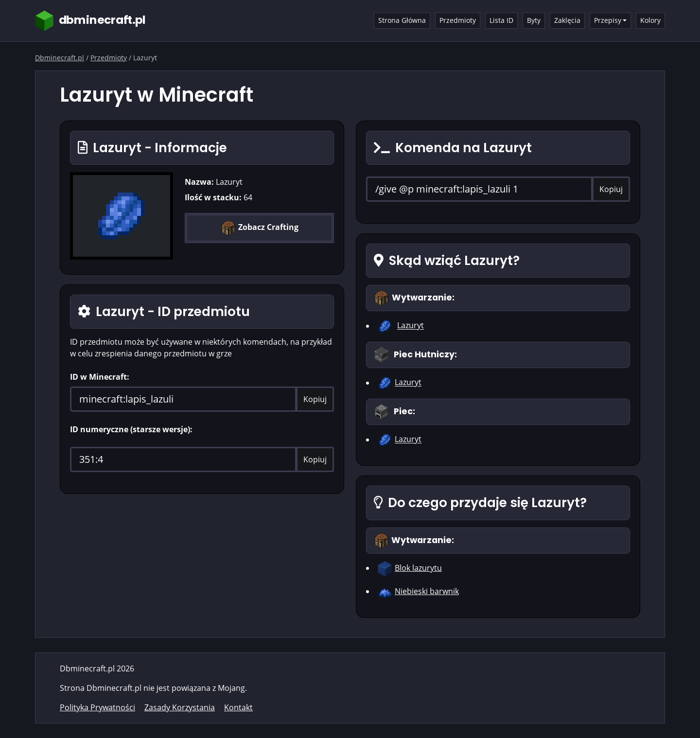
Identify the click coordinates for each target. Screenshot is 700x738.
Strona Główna (402, 20)
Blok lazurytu (418, 568)
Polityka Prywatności (97, 707)
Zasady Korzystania (180, 707)
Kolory (650, 20)
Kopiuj (315, 399)
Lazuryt (411, 326)
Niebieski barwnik (427, 591)
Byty (534, 20)
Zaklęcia (567, 20)
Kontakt (238, 707)
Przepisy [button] (608, 20)
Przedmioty (458, 20)
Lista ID (501, 20)
